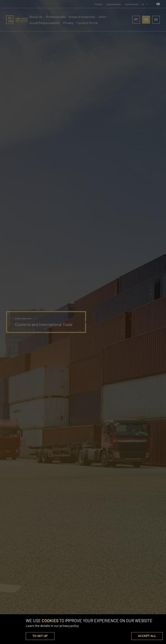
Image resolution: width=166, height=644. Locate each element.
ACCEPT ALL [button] (147, 636)
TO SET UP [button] (40, 636)
